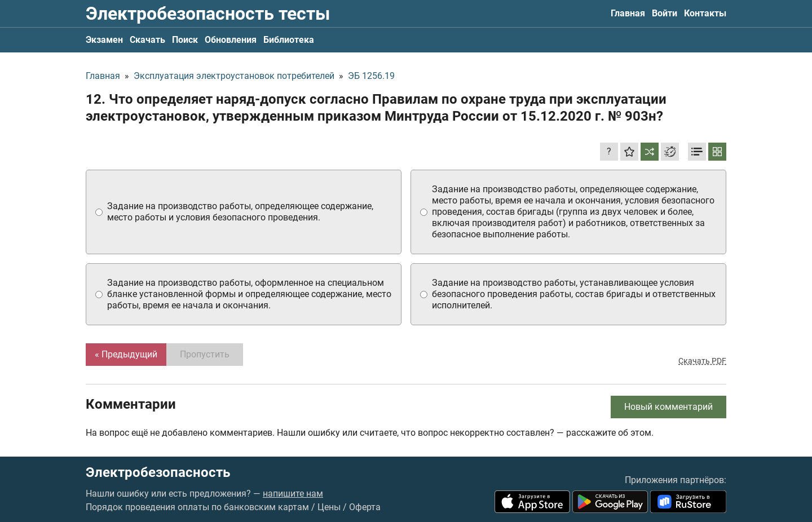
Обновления (231, 40)
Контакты (705, 13)
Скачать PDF (702, 361)
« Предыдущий (126, 354)
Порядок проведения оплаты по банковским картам (197, 507)
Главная (628, 13)
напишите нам (293, 494)
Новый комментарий (668, 407)
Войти (665, 13)
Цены (329, 507)
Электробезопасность (158, 472)
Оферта (365, 507)
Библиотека (289, 40)
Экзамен (104, 40)
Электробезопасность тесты (208, 14)
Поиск (185, 40)
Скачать (147, 40)
